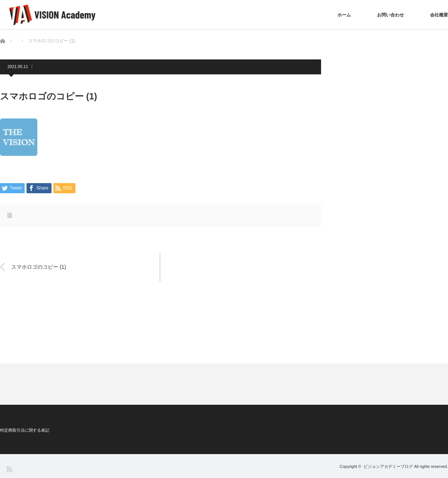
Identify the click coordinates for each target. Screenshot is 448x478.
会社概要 (439, 15)
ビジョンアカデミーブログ (388, 466)
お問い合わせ (391, 15)
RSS (9, 469)
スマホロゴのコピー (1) (39, 267)
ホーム (344, 15)
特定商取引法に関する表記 (25, 430)
